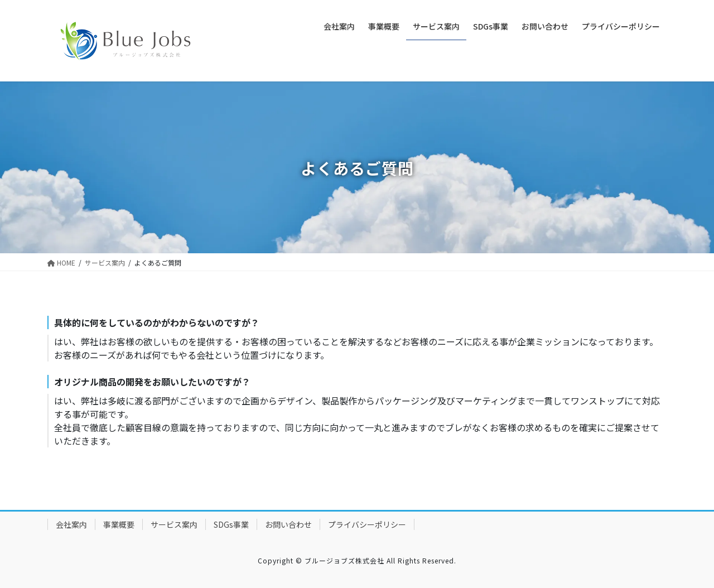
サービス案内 (174, 524)
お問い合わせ (288, 524)
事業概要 (119, 524)
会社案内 (71, 524)
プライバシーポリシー (367, 524)
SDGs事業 (231, 524)
